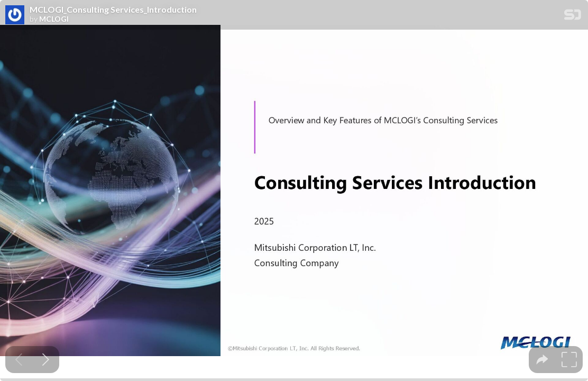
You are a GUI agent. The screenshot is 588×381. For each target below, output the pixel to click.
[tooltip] (542, 360)
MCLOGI (54, 19)
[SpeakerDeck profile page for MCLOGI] (15, 15)
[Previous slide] (19, 360)
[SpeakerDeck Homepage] (573, 17)
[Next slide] (46, 360)
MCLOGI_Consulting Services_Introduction (113, 10)
